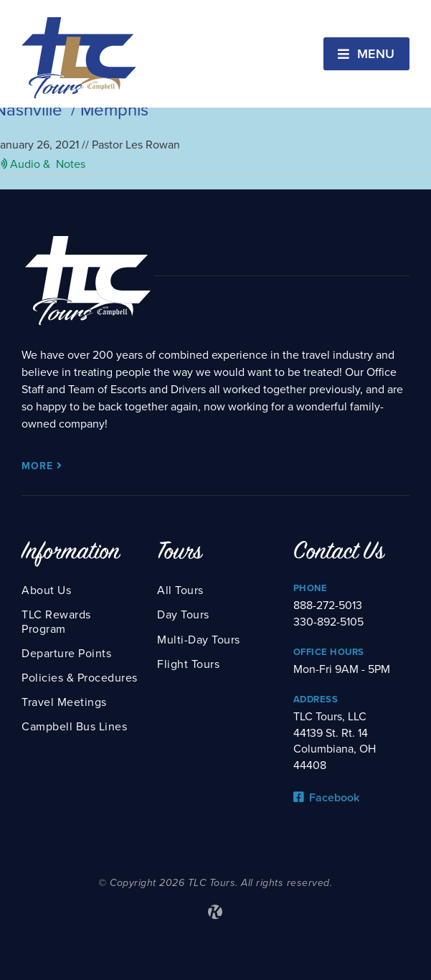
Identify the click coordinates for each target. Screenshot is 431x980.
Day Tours (183, 615)
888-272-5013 (328, 606)
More (42, 466)
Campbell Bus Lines (74, 727)
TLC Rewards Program (56, 622)
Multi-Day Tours (199, 640)
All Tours (180, 590)
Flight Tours (188, 664)
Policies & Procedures (80, 678)
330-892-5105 (328, 622)
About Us (46, 590)
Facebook (326, 798)
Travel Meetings (64, 702)
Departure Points (66, 654)
